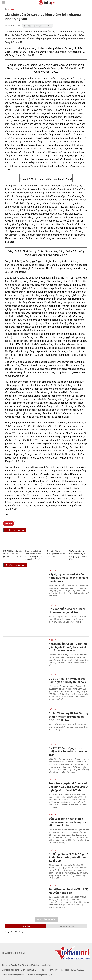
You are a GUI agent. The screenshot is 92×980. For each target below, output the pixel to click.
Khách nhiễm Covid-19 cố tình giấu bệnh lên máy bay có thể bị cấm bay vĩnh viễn (68, 647)
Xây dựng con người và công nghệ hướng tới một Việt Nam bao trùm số (68, 578)
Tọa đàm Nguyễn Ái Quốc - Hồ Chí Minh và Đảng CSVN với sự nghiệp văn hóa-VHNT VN (68, 787)
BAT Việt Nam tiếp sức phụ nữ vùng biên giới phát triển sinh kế (12, 554)
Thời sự (11, 10)
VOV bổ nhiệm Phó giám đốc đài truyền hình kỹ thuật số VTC (69, 680)
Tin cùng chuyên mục (15, 565)
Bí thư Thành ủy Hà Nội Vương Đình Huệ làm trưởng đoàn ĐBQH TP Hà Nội (68, 717)
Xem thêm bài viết (46, 919)
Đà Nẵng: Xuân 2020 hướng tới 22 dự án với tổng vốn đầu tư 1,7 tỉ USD (69, 857)
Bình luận (8, 524)
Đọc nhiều (25, 926)
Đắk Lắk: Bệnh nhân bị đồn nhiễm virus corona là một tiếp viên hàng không (69, 822)
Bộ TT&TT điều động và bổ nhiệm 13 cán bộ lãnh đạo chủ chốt (68, 751)
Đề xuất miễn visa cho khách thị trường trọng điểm (67, 611)
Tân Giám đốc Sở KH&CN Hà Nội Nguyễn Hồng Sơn (69, 891)
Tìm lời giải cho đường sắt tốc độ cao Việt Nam (56, 554)
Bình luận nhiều (67, 926)
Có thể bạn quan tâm (15, 530)
